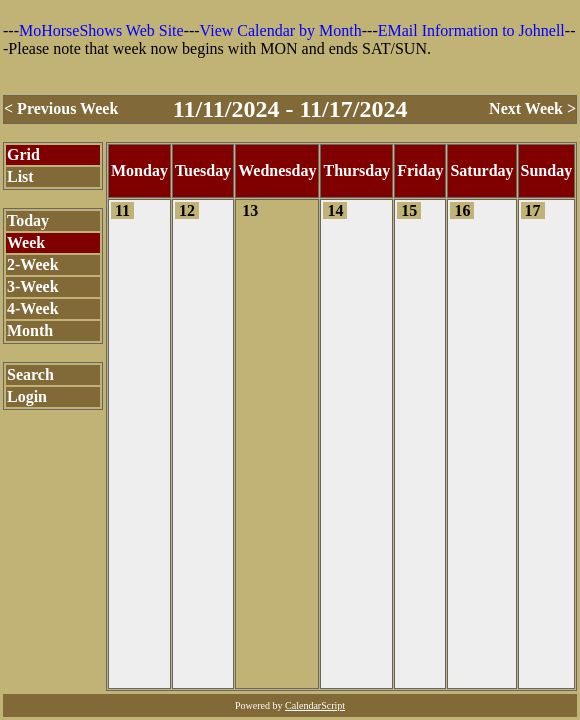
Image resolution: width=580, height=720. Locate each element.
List (20, 176)
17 (533, 210)
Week (26, 242)
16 (462, 210)
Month (30, 330)
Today (28, 220)
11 (122, 210)
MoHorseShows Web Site (101, 30)
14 (335, 210)
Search (30, 374)
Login (27, 396)
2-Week (33, 264)
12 (187, 210)
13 (250, 210)
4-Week (33, 308)
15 (409, 210)
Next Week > (532, 108)
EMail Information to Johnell (471, 30)
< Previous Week (61, 108)
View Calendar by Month (281, 30)
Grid (23, 154)
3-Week (33, 286)
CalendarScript (315, 705)
